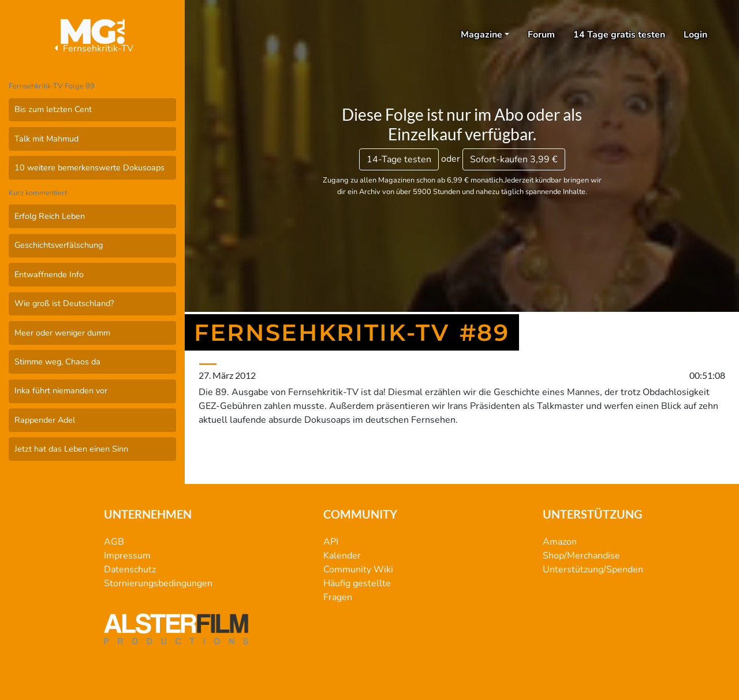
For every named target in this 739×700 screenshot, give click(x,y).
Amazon (560, 542)
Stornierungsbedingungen (158, 583)
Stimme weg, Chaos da (57, 362)
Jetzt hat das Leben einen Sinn (71, 449)
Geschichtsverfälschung (59, 245)
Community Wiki (358, 569)
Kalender (342, 556)
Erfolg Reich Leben (50, 216)
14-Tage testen (399, 159)
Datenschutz (130, 569)
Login (695, 35)
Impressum (127, 556)
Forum (541, 35)
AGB (114, 542)
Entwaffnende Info (49, 274)
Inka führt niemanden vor (61, 390)
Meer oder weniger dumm (62, 333)
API (331, 542)
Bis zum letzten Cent (53, 109)
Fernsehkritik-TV (92, 49)
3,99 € (514, 159)
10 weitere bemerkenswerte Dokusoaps (89, 167)
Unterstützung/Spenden (593, 569)
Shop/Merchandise (581, 556)
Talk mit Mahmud (46, 139)
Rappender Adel (45, 420)
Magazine (482, 35)
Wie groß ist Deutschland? (64, 303)
